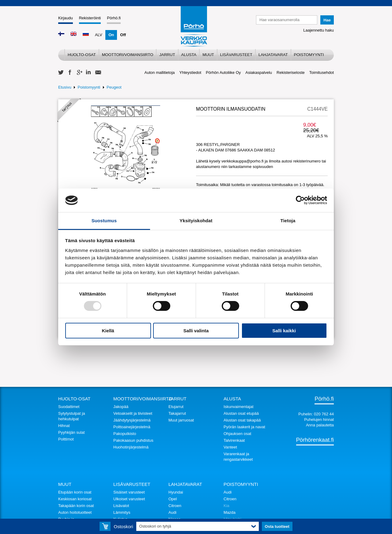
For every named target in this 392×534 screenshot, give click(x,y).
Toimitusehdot (322, 72)
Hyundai (176, 492)
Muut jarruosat (181, 420)
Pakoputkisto (125, 434)
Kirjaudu (66, 18)
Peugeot (114, 87)
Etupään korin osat (75, 492)
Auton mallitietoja (160, 72)
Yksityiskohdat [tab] (196, 221)
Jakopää (121, 407)
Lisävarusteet (236, 55)
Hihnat (64, 426)
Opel (173, 499)
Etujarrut (176, 407)
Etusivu (65, 87)
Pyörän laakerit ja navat (244, 427)
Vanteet (230, 447)
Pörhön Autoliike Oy (223, 72)
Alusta (189, 55)
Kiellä (108, 331)
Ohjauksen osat (237, 434)
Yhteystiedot (190, 72)
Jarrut (167, 55)
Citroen (175, 506)
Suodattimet (69, 407)
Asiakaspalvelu (259, 72)
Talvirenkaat (234, 440)
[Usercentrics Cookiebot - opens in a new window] (300, 200)
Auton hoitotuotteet (75, 512)
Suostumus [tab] (104, 221)
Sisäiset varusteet (129, 492)
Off (123, 35)
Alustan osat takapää (242, 420)
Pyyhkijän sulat (72, 432)
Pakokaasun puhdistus (133, 440)
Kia (226, 506)
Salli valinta (196, 331)
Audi (172, 512)
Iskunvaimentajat (239, 407)
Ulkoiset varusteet (129, 499)
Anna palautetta (320, 425)
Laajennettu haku (318, 30)
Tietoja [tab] (288, 221)
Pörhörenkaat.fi (315, 440)
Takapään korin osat (76, 506)
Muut (208, 55)
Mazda (230, 512)
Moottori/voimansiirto (128, 55)
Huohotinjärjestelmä (131, 447)
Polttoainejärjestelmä (132, 427)
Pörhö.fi (114, 18)
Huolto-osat (82, 55)
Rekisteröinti (90, 18)
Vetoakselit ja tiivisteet (133, 413)
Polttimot (66, 439)
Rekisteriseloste (291, 72)
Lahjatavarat (273, 55)
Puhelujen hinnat (319, 420)
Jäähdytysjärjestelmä (132, 420)
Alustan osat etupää (241, 413)
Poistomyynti (309, 55)
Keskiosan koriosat (75, 499)
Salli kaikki (284, 331)
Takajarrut (177, 413)
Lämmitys (122, 512)
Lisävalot (121, 506)
